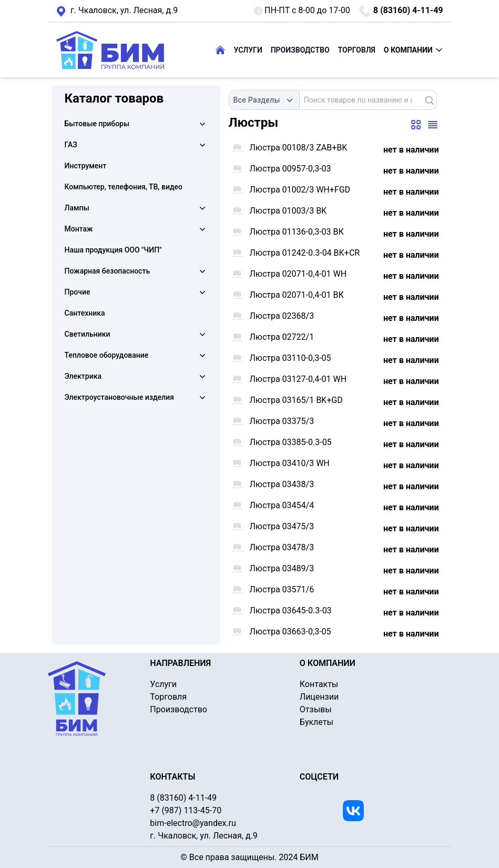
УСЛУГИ (248, 50)
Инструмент (86, 166)
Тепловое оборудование (107, 355)
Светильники (88, 334)
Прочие (78, 292)
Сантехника (85, 313)
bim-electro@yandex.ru (193, 823)
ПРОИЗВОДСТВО (300, 50)
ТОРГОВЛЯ (357, 50)
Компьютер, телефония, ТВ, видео (124, 187)
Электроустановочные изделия (119, 397)
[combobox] (264, 100)
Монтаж (79, 229)
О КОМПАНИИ (414, 50)
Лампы (77, 208)
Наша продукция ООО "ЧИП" (113, 250)
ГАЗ (71, 145)
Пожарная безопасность (108, 271)
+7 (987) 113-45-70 (186, 810)
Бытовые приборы (97, 124)
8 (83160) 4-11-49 (401, 11)
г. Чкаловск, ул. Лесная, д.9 (117, 11)
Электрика (83, 376)
